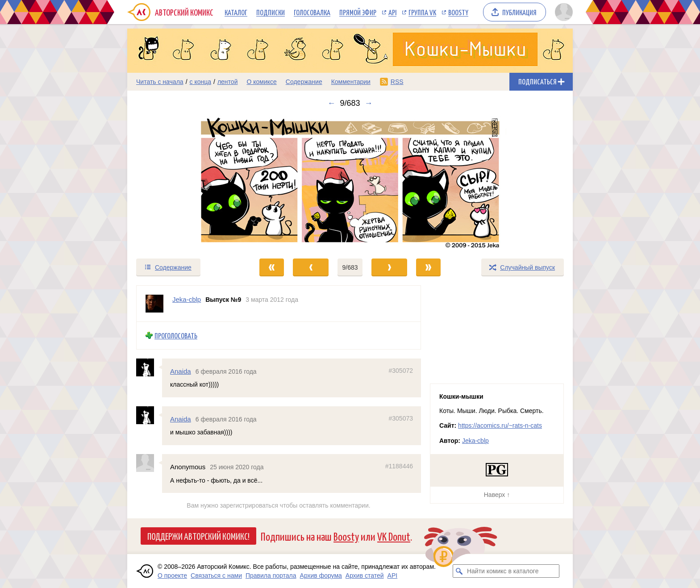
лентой (228, 82)
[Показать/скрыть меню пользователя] (562, 12)
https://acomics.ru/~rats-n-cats (500, 425)
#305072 (401, 371)
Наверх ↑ (497, 495)
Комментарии (351, 82)
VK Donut (394, 536)
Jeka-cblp (475, 441)
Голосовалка (312, 12)
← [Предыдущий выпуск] (331, 103)
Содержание (304, 82)
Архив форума (321, 575)
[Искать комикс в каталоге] (459, 571)
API (392, 12)
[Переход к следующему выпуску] (350, 183)
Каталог (236, 12)
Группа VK (422, 12)
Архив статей (365, 575)
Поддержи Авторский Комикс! (198, 536)
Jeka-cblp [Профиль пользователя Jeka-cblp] (187, 299)
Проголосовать (176, 336)
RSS (397, 82)
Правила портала (271, 575)
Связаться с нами (216, 575)
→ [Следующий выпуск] (369, 103)
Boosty (458, 12)
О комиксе (261, 82)
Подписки (271, 12)
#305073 (401, 418)
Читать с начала (160, 82)
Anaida (181, 371)
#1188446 (399, 467)
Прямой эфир (358, 12)
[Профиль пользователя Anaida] (149, 367)
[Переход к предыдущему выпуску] (183, 183)
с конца (201, 82)
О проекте (172, 575)
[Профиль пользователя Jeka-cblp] (154, 304)
